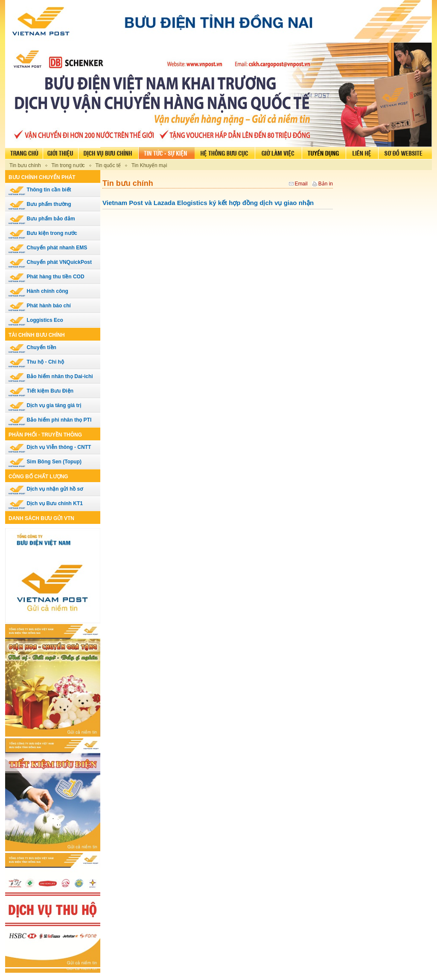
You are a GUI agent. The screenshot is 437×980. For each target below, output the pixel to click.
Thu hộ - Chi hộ (36, 362)
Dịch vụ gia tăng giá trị (45, 405)
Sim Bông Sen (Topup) (45, 462)
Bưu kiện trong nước (43, 233)
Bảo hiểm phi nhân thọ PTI (50, 420)
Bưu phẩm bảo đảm (42, 219)
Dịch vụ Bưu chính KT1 (45, 503)
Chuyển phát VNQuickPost (50, 262)
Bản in (326, 184)
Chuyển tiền (32, 347)
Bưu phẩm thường (40, 204)
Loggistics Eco (36, 320)
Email (301, 184)
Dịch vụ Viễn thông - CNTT (50, 447)
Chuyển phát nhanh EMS (48, 248)
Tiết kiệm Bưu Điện (41, 391)
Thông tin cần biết (40, 190)
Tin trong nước (68, 165)
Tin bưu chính (25, 165)
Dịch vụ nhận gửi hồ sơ (45, 489)
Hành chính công (38, 291)
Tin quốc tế (108, 165)
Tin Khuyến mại (149, 165)
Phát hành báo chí (39, 306)
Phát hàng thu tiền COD (46, 277)
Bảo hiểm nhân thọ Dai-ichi (51, 376)
